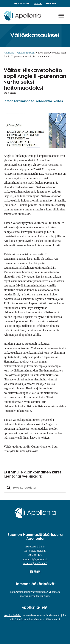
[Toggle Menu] (61, 16)
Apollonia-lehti (13, 615)
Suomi (38, 4)
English (51, 4)
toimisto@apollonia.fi (35, 563)
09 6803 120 (35, 555)
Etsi (8, 488)
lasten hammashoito (19, 101)
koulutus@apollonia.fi (35, 559)
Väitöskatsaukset (25, 53)
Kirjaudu (24, 4)
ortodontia (44, 101)
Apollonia (9, 53)
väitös (58, 101)
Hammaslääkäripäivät (22, 592)
